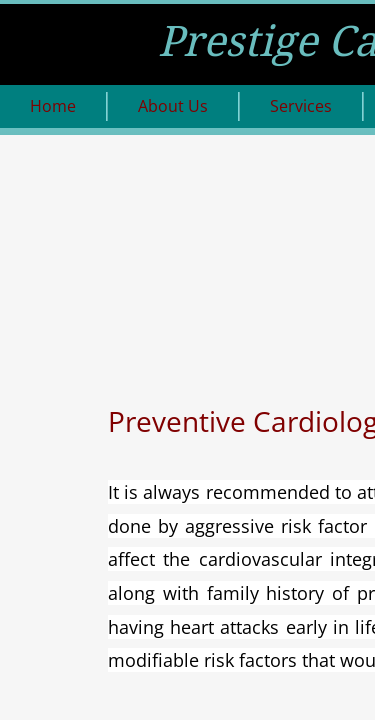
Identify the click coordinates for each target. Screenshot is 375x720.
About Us (173, 106)
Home (53, 106)
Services (301, 106)
